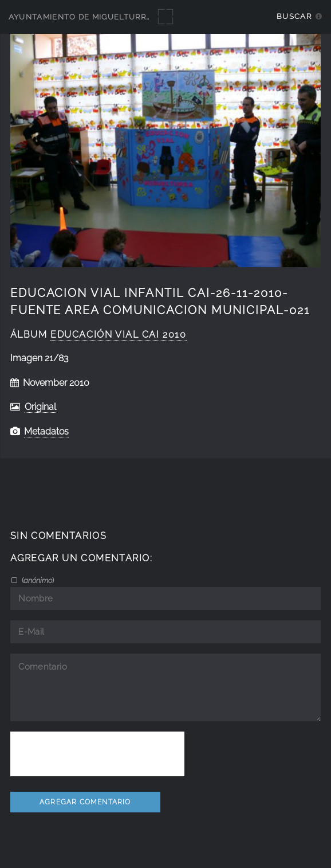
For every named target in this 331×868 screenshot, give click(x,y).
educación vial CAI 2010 (118, 335)
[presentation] (97, 754)
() (37, 580)
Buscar (294, 16)
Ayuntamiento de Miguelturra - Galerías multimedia (133, 17)
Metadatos (46, 431)
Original (40, 407)
